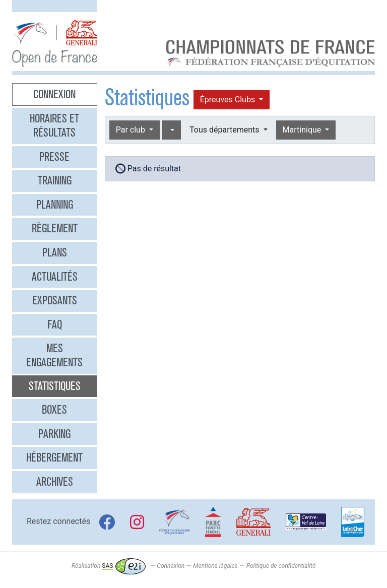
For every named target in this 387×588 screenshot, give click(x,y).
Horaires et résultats (54, 125)
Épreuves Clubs (229, 100)
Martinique (303, 130)
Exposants (55, 300)
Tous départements (225, 130)
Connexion (54, 94)
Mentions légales (215, 566)
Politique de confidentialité (281, 566)
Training (55, 180)
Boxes (54, 410)
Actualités (55, 277)
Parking (54, 434)
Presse (54, 157)
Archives (55, 482)
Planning (55, 205)
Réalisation (109, 566)
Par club (132, 130)
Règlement (55, 228)
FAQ (55, 324)
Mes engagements (54, 355)
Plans (55, 252)
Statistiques (55, 386)
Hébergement (54, 458)
